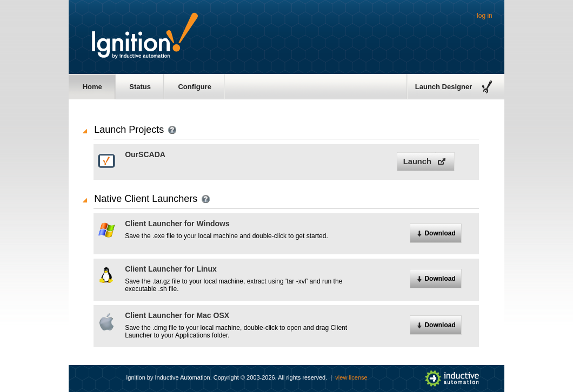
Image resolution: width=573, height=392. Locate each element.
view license (351, 377)
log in (485, 16)
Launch (417, 161)
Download (440, 233)
